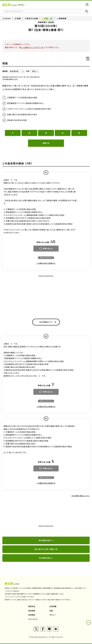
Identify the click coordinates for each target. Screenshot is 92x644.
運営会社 (32, 606)
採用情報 (32, 611)
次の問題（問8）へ (46, 558)
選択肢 (5, 71)
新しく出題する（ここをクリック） (32, 47)
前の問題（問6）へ (46, 540)
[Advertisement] (46, 295)
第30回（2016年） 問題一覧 (46, 549)
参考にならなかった (46, 258)
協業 (51, 611)
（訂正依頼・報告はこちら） (10, 79)
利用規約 (32, 615)
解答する (46, 143)
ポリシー (53, 615)
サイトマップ (33, 619)
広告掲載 (53, 606)
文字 (28, 71)
